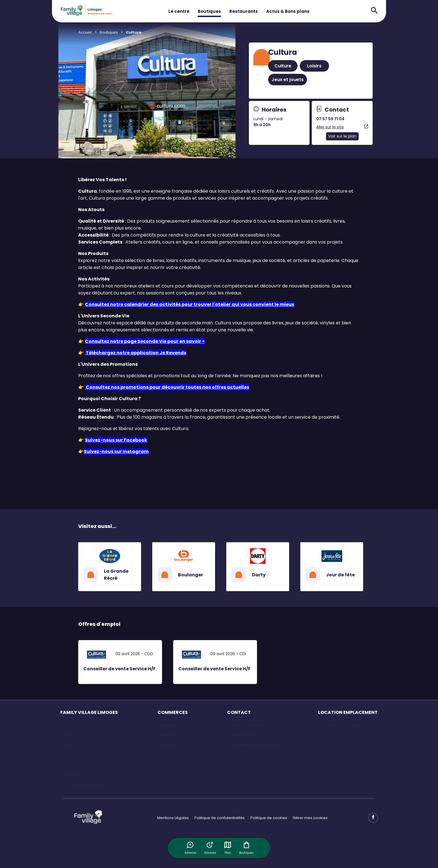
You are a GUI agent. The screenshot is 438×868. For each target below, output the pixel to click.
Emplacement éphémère (341, 725)
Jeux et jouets (288, 80)
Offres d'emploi (172, 755)
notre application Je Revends (151, 353)
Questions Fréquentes (247, 725)
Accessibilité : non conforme (253, 745)
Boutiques (209, 11)
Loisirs (314, 66)
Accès (66, 755)
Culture (283, 66)
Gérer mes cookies (310, 818)
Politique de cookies (269, 818)
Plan (228, 848)
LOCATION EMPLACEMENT (348, 712)
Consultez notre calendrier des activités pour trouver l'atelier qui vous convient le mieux (190, 304)
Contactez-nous (242, 735)
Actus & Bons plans (288, 11)
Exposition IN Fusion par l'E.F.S (86, 784)
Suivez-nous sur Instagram (116, 451)
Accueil (85, 32)
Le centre (179, 11)
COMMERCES (173, 712)
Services (68, 745)
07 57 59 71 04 (330, 119)
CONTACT (239, 712)
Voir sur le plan (342, 136)
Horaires (68, 735)
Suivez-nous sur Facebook (116, 440)
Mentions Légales (173, 818)
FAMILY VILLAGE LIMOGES (89, 712)
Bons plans (167, 745)
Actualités (69, 774)
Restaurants (244, 11)
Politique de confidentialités (220, 818)
